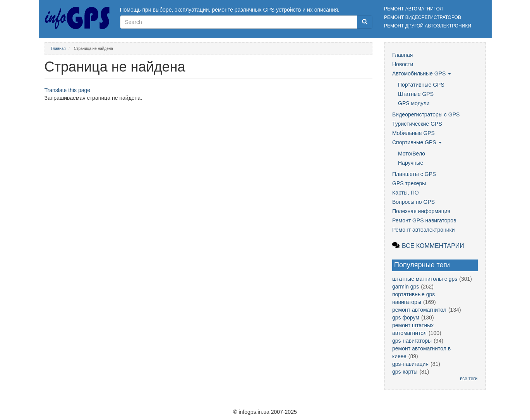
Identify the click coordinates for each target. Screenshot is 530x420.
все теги (469, 379)
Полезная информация (421, 211)
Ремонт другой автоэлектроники (428, 26)
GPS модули (414, 103)
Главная (58, 49)
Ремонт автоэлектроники (423, 230)
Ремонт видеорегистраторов (423, 17)
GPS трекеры (409, 183)
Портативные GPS (421, 85)
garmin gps (406, 287)
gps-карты (405, 372)
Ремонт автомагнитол (413, 9)
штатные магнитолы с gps (425, 279)
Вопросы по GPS (413, 202)
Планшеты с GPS (414, 174)
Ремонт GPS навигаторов (424, 220)
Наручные (411, 163)
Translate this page (68, 90)
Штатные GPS (416, 94)
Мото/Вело (412, 154)
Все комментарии (433, 246)
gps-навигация (410, 364)
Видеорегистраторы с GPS (426, 114)
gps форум (406, 318)
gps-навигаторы (412, 341)
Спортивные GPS (417, 142)
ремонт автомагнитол (419, 310)
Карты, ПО (406, 193)
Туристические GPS (417, 124)
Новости (403, 64)
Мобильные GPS (413, 133)
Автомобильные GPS (422, 73)
